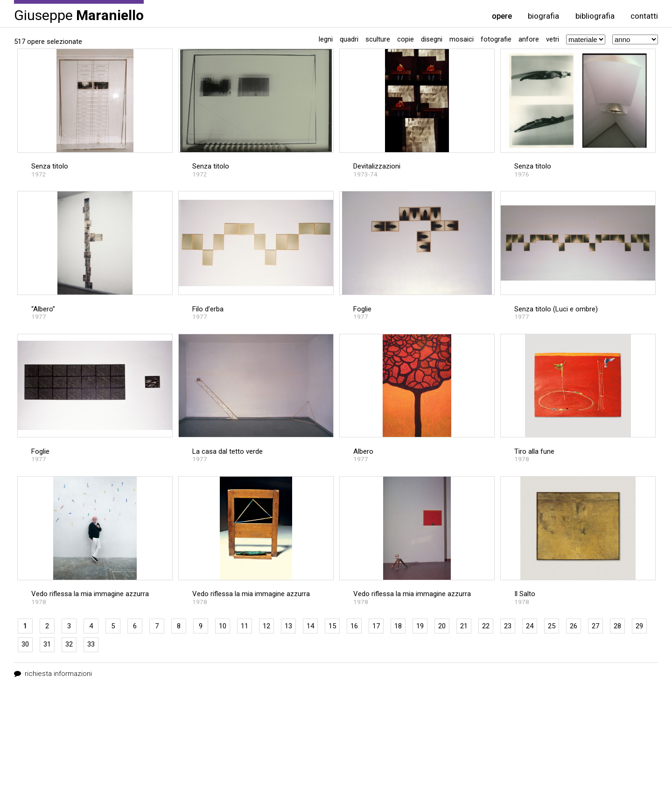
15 (332, 626)
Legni (326, 39)
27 (595, 626)
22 (486, 626)
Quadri (349, 39)
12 (266, 626)
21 (464, 626)
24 (530, 626)
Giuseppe (79, 15)
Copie (406, 39)
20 (442, 626)
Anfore (529, 39)
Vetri (553, 39)
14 (310, 626)
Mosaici (462, 39)
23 (508, 626)
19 (420, 626)
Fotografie (496, 39)
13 (288, 626)
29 (639, 626)
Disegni (432, 39)
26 (574, 626)
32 (69, 644)
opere (502, 16)
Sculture (378, 39)
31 (47, 644)
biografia (543, 16)
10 (223, 626)
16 (354, 626)
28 (617, 626)
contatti (644, 16)
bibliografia (595, 16)
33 (91, 644)
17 (376, 626)
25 (552, 626)
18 (398, 626)
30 (25, 644)
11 (245, 626)
